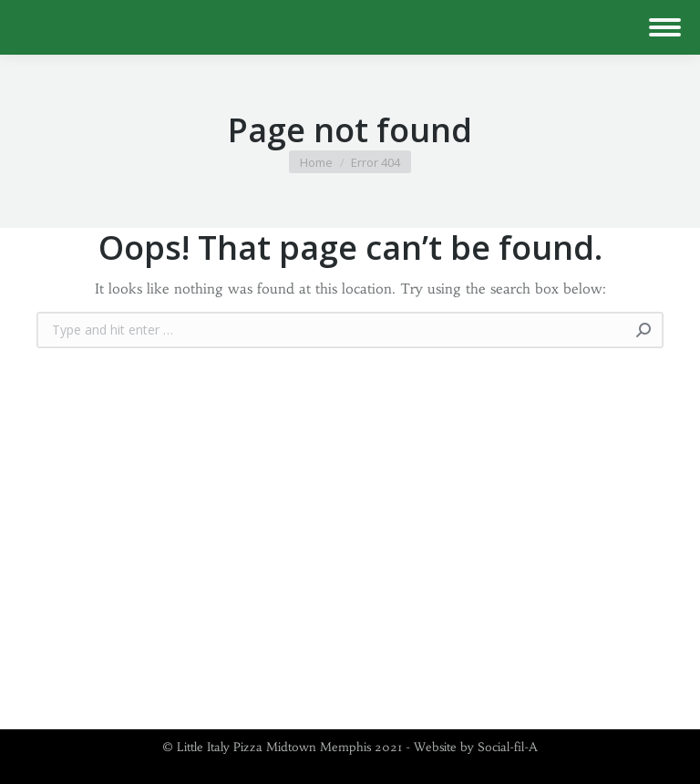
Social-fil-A (508, 747)
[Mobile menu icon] (665, 27)
